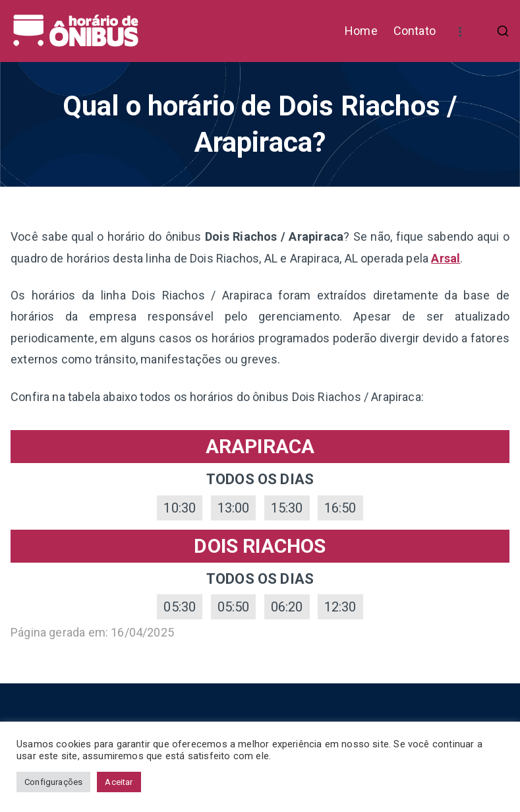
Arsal (446, 258)
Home (361, 31)
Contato (415, 31)
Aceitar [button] (119, 782)
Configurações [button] (53, 782)
